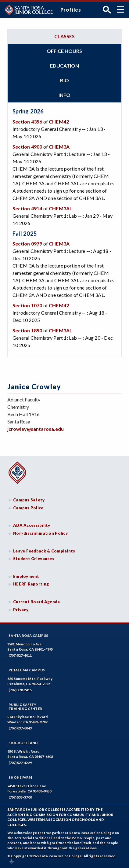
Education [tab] (64, 66)
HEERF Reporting (31, 584)
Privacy (21, 610)
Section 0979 (27, 244)
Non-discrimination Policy (40, 533)
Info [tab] (64, 95)
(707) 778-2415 (20, 690)
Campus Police (28, 508)
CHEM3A (59, 147)
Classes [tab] (64, 36)
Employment (26, 576)
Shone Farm (20, 777)
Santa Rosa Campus (29, 635)
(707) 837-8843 (20, 728)
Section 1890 (27, 330)
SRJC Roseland (23, 743)
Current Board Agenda (37, 602)
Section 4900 (27, 147)
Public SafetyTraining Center (25, 707)
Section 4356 (27, 122)
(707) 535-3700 (20, 797)
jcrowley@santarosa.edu (36, 429)
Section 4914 (27, 208)
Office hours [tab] (64, 51)
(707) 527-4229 (20, 763)
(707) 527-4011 (20, 655)
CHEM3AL (61, 208)
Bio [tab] (64, 80)
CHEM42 (59, 122)
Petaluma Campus (27, 670)
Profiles (71, 10)
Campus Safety (29, 500)
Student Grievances (34, 559)
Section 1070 (27, 305)
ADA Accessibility (32, 525)
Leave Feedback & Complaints (44, 551)
